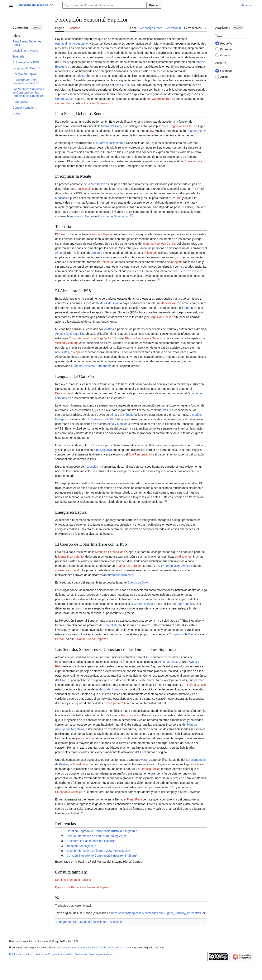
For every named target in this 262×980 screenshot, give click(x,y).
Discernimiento (65, 393)
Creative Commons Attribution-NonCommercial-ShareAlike (91, 948)
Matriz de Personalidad (110, 552)
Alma (118, 85)
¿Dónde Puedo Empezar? (92, 639)
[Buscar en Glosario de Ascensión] (105, 5)
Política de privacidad (21, 954)
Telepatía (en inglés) (80, 846)
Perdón (177, 198)
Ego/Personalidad (140, 454)
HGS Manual (81, 922)
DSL (166, 410)
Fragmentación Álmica (175, 566)
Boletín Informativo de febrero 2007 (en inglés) (97, 851)
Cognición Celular (181, 126)
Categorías (63, 922)
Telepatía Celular (195, 685)
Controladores (161, 99)
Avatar (193, 662)
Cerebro (64, 234)
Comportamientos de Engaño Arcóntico (94, 338)
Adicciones (184, 557)
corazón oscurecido (68, 570)
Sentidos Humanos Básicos (73, 880)
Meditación (98, 184)
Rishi (58, 666)
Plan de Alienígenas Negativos (145, 338)
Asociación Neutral (82, 216)
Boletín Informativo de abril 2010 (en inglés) (95, 836)
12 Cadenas (94, 419)
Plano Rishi (134, 799)
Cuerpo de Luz (187, 271)
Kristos (64, 764)
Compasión (176, 634)
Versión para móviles (101, 954)
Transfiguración (83, 764)
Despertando (195, 131)
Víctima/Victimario (67, 343)
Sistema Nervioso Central (160, 244)
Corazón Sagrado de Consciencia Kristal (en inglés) (100, 831)
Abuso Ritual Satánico (70, 334)
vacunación (63, 103)
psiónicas (82, 738)
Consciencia (192, 161)
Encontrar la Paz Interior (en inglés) (90, 841)
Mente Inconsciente (71, 557)
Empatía (97, 253)
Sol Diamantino (196, 760)
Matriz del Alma (111, 126)
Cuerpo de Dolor (138, 582)
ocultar (37, 28)
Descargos (81, 954)
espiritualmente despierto (71, 44)
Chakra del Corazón (129, 566)
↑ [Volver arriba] (65, 831)
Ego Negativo (103, 450)
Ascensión (91, 467)
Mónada (128, 415)
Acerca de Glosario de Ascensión (54, 954)
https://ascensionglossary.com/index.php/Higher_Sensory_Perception (156, 913)
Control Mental (65, 99)
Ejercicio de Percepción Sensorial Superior (83, 887)
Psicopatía (151, 253)
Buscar (154, 5)
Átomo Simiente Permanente (93, 366)
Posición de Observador (113, 216)
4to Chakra (168, 303)
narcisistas (62, 352)
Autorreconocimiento (109, 143)
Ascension (117, 922)
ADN (106, 53)
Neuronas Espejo (101, 234)
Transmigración (130, 715)
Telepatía (107, 262)
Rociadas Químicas (96, 103)
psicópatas (78, 352)
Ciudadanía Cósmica (69, 792)
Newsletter (100, 922)
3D (151, 131)
